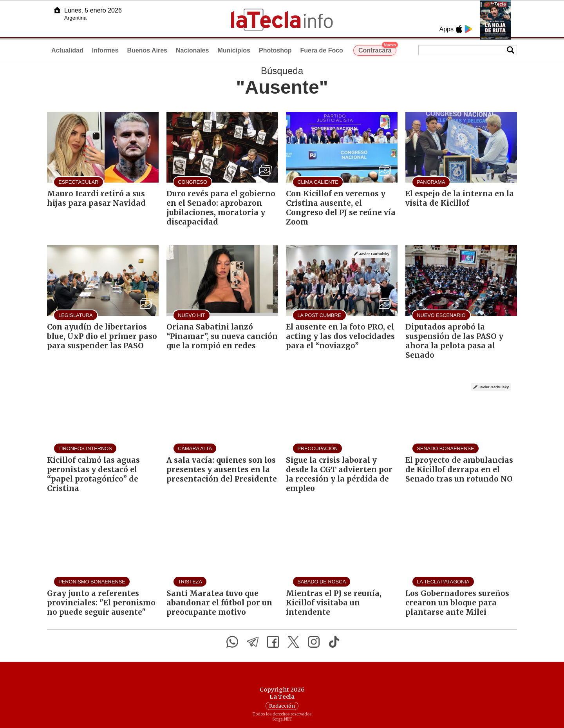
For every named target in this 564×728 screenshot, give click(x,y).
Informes (105, 50)
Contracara (377, 49)
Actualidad (67, 50)
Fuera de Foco (322, 50)
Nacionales (192, 50)
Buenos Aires (147, 50)
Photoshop (275, 50)
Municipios (234, 50)
